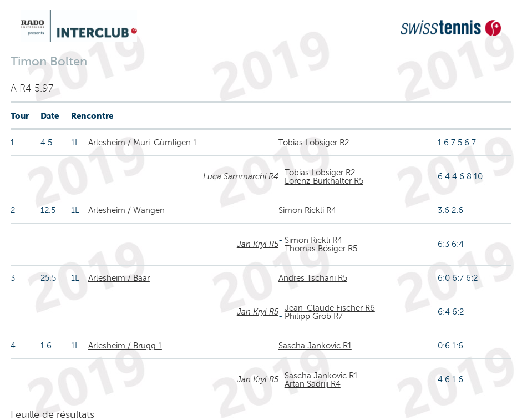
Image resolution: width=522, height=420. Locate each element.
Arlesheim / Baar (119, 278)
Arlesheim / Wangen (126, 210)
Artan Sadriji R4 (313, 384)
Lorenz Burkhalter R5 (324, 181)
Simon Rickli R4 (307, 210)
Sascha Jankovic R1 (315, 346)
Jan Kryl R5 (258, 244)
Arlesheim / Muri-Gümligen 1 (143, 143)
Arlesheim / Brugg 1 (125, 346)
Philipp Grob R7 (314, 316)
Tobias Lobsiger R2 (314, 143)
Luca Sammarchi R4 (241, 176)
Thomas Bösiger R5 (321, 249)
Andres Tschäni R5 (313, 278)
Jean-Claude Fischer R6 (330, 308)
